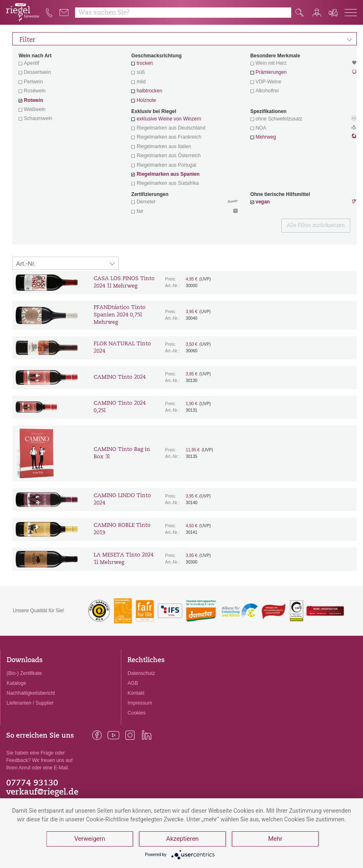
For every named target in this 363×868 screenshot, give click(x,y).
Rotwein (34, 100)
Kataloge (16, 683)
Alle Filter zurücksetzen (316, 226)
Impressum (140, 703)
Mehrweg (265, 137)
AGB (133, 683)
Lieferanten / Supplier (30, 703)
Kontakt (136, 693)
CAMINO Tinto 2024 (120, 377)
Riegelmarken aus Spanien (168, 174)
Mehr (275, 839)
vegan (263, 202)
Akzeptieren (183, 839)
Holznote (146, 100)
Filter (186, 39)
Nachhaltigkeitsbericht (31, 693)
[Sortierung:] (66, 263)
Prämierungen (271, 72)
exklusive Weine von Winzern (169, 119)
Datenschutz (141, 673)
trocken (145, 63)
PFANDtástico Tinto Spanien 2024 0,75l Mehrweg (120, 315)
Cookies (136, 713)
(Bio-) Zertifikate (24, 673)
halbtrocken (149, 91)
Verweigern (90, 839)
